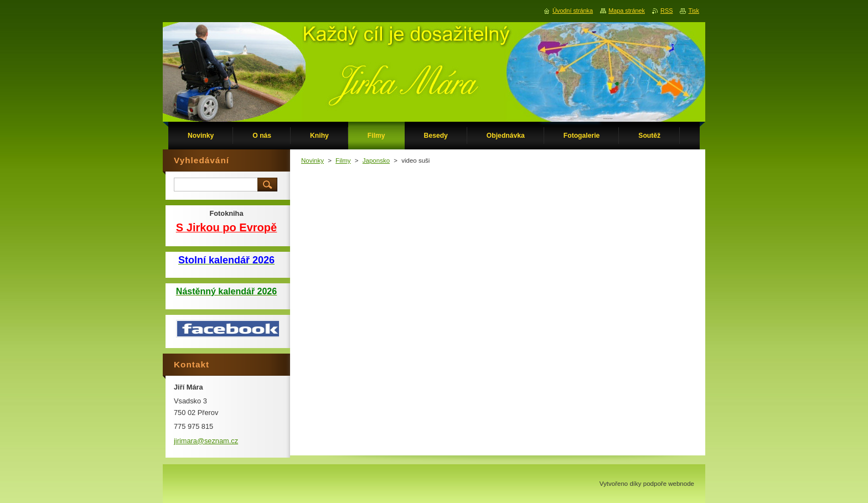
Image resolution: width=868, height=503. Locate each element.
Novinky (312, 160)
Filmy (343, 160)
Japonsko (376, 160)
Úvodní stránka (573, 11)
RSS (666, 11)
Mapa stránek (627, 11)
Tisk (694, 11)
